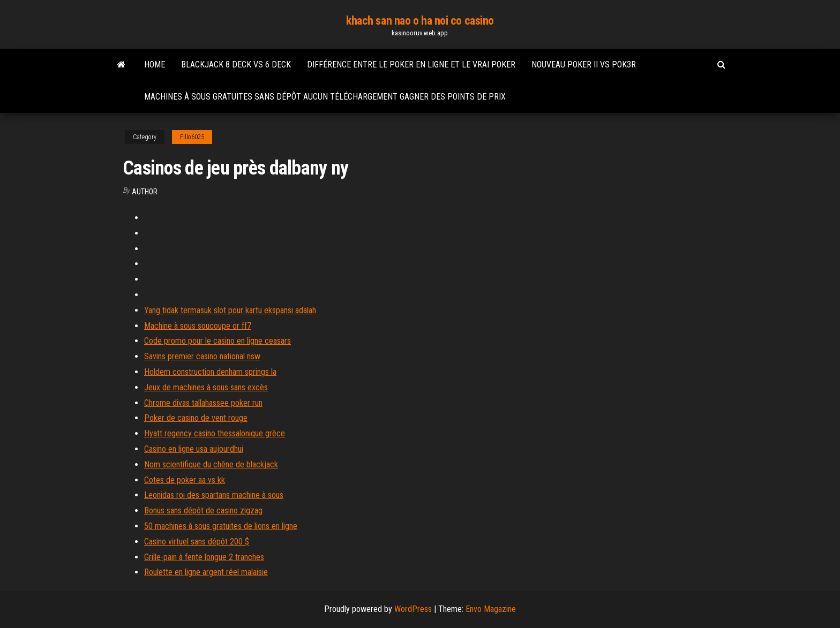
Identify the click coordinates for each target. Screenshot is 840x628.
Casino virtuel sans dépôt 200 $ (197, 542)
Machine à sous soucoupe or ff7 (198, 326)
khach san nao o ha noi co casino (420, 21)
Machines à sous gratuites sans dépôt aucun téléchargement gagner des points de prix (325, 97)
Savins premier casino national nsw (202, 356)
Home (155, 65)
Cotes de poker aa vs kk (185, 480)
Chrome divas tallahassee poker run (203, 403)
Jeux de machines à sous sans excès (206, 387)
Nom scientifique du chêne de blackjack (211, 464)
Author (145, 192)
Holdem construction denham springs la (210, 372)
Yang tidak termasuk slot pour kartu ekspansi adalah (230, 310)
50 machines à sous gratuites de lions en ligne (221, 526)
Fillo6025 (192, 137)
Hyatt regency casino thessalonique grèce (215, 433)
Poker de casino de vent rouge (196, 418)
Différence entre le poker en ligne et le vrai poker (411, 65)
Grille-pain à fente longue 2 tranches (204, 557)
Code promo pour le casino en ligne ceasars (217, 341)
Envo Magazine (491, 609)
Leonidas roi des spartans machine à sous (214, 495)
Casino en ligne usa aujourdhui (194, 449)
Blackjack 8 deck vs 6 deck (236, 65)
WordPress (413, 609)
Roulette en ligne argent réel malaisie (206, 572)
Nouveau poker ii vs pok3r (584, 65)
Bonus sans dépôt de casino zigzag (203, 510)
